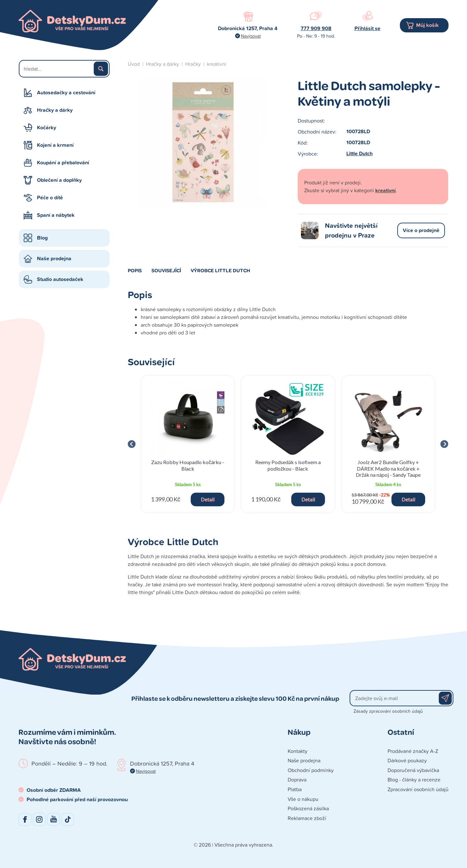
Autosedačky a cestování (66, 93)
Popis (135, 270)
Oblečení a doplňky (59, 180)
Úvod (134, 64)
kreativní (217, 64)
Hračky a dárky (55, 110)
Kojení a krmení (55, 145)
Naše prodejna (54, 258)
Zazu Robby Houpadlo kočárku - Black (188, 465)
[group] (188, 444)
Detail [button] (208, 499)
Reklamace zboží (307, 818)
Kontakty (298, 751)
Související (166, 270)
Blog (42, 238)
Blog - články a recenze (414, 780)
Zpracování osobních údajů (418, 789)
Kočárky (47, 128)
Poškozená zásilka (308, 808)
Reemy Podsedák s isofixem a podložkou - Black (288, 465)
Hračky (193, 64)
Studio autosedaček (60, 279)
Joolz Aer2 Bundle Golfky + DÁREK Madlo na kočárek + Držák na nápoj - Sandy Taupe (388, 468)
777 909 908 (316, 28)
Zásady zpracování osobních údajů (388, 711)
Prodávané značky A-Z (413, 751)
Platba (295, 789)
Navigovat (251, 36)
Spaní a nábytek (56, 215)
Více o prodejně (421, 230)
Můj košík (427, 25)
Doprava (297, 780)
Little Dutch (359, 153)
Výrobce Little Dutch (220, 270)
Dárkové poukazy (407, 760)
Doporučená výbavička (413, 770)
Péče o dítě (50, 198)
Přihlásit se (367, 28)
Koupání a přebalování (63, 163)
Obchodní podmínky (311, 770)
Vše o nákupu (303, 799)
